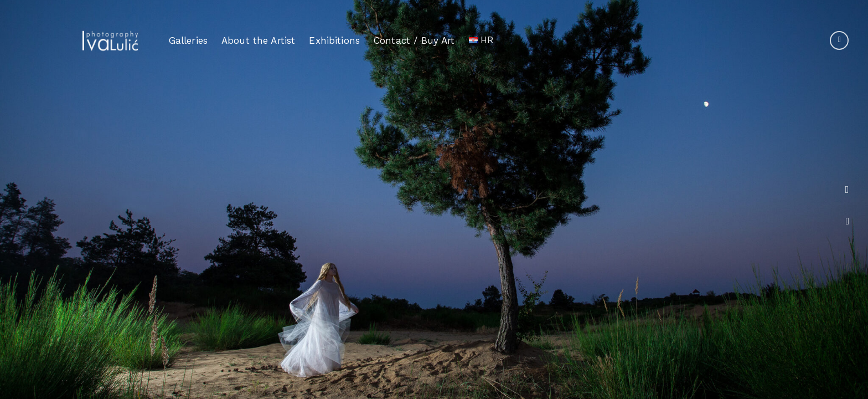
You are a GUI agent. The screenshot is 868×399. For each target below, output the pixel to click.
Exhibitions (334, 40)
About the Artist (258, 40)
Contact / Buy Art (414, 40)
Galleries (188, 40)
